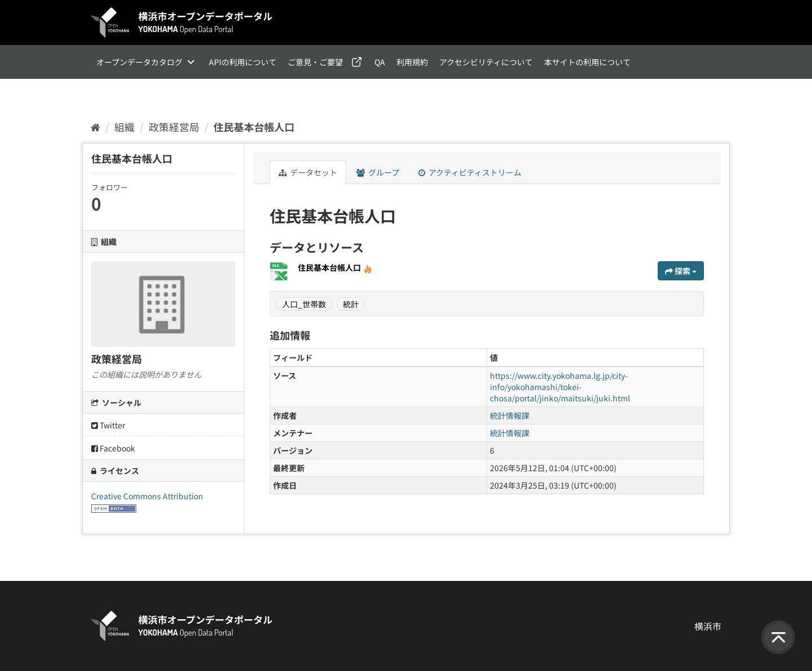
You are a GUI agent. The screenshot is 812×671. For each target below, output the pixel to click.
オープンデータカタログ (139, 62)
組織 (124, 127)
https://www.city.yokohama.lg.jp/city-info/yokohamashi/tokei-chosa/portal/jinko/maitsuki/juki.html (560, 387)
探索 (681, 271)
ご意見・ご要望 (315, 62)
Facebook (113, 448)
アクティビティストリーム (470, 172)
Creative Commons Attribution (147, 496)
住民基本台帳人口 (254, 127)
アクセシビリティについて (486, 62)
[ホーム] (95, 127)
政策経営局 (174, 127)
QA (380, 62)
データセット (308, 172)
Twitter (108, 425)
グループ (378, 172)
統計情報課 (510, 415)
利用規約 (412, 62)
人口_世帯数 (304, 304)
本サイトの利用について (587, 62)
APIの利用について (243, 62)
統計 (351, 304)
